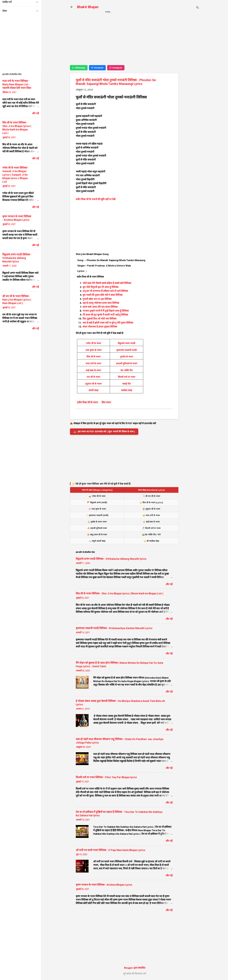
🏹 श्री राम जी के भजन (151, 496)
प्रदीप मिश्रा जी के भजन (87, 402)
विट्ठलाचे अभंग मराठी (127, 343)
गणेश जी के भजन (93, 343)
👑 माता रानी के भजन (151, 515)
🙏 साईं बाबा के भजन (151, 522)
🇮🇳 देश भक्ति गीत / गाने (151, 535)
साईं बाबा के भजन (93, 370)
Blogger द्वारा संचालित (135, 968)
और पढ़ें (169, 584)
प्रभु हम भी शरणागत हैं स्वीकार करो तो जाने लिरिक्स (105, 291)
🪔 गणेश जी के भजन (97, 496)
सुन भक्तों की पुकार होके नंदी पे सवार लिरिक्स (103, 295)
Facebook (97, 68)
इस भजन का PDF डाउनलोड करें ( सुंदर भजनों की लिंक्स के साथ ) (104, 432)
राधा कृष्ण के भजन (93, 350)
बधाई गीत (127, 384)
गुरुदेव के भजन (127, 357)
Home (108, 12)
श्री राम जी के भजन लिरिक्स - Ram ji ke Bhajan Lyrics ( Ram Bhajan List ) (17, 300)
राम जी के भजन (93, 377)
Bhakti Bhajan (88, 7)
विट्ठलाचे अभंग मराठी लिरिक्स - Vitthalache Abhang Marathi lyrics (111, 559)
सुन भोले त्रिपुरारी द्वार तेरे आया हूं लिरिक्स (100, 287)
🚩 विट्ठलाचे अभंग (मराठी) (97, 503)
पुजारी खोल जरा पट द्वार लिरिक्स (97, 299)
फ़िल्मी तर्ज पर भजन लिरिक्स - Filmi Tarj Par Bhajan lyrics (106, 777)
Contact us (147, 12)
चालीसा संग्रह (127, 390)
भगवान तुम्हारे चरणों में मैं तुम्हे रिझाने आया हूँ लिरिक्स (106, 311)
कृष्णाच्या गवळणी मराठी (127, 350)
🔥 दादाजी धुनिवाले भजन (97, 528)
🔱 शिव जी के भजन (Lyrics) (151, 503)
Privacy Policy (126, 12)
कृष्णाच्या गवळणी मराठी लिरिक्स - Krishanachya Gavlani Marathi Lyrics (114, 628)
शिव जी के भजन (93, 357)
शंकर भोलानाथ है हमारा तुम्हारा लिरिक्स (100, 327)
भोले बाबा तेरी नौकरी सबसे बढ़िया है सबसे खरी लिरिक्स (107, 283)
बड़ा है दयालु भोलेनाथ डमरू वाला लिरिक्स (101, 303)
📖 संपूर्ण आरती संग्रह (97, 541)
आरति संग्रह (93, 390)
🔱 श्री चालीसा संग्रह (151, 541)
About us (165, 12)
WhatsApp (79, 68)
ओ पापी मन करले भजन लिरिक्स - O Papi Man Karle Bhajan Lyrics (110, 850)
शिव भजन (106, 402)
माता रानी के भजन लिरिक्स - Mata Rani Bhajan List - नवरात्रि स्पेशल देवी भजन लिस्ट (17, 84)
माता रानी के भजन (93, 364)
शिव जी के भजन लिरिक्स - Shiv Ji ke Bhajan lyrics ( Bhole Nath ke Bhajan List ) (120, 593)
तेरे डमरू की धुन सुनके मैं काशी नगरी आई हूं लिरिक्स (105, 315)
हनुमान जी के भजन (93, 384)
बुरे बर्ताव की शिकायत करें (135, 974)
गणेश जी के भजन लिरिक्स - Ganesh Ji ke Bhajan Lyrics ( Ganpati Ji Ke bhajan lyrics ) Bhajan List (15, 175)
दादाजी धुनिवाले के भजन (127, 364)
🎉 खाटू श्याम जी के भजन (97, 535)
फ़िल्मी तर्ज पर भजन (127, 377)
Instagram (116, 68)
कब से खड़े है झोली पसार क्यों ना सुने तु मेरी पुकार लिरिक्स (108, 323)
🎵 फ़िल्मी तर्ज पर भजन (151, 528)
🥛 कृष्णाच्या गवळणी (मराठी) (97, 515)
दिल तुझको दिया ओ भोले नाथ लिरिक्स (99, 319)
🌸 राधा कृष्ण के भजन (97, 509)
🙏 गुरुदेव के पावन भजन (97, 522)
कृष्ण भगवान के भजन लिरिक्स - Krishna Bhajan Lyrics (104, 885)
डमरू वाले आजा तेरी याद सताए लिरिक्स (100, 307)
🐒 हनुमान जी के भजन (151, 509)
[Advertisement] (190, 65)
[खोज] (198, 8)
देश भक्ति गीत (127, 370)
